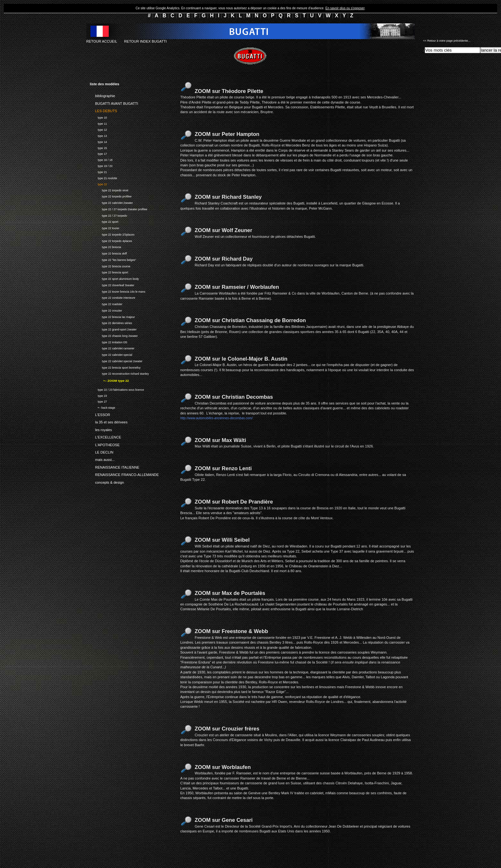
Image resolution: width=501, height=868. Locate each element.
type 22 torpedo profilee (111, 196)
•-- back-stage (102, 407)
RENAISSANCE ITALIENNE (115, 466)
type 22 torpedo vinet (109, 190)
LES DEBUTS (103, 110)
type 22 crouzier (106, 310)
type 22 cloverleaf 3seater (112, 284)
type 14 (98, 141)
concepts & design (107, 481)
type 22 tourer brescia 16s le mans (118, 291)
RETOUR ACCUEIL (102, 41)
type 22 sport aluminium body (114, 278)
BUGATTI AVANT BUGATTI (114, 102)
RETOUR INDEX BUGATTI (145, 41)
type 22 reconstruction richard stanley (119, 373)
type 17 (98, 153)
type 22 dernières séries (111, 323)
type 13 (98, 135)
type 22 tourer (105, 227)
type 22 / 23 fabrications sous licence (117, 389)
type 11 (98, 123)
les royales (101, 429)
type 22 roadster (106, 303)
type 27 (98, 401)
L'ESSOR (100, 413)
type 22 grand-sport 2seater (113, 329)
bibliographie (102, 95)
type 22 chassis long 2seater (114, 335)
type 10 (98, 117)
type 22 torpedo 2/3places (112, 234)
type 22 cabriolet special (111, 354)
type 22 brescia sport (109, 272)
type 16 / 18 (101, 159)
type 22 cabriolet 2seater (111, 202)
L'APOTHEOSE (105, 444)
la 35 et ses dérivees (109, 421)
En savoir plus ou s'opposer (345, 8)
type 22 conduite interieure (113, 297)
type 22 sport (104, 221)
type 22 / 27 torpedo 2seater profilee (119, 209)
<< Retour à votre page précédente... (447, 41)
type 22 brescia (106, 247)
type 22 (98, 184)
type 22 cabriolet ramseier (112, 348)
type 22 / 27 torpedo (108, 215)
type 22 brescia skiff (108, 253)
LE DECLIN (102, 451)
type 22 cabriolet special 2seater (116, 360)
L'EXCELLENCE (105, 436)
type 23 (98, 395)
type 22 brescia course (110, 266)
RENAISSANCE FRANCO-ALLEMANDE (124, 474)
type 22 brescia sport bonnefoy (115, 367)
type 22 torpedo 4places (111, 240)
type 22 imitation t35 (109, 342)
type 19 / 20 (101, 165)
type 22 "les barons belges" (113, 259)
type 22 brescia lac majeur (112, 316)
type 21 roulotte (103, 177)
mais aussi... (102, 459)
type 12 (98, 129)
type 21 (98, 171)
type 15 (98, 147)
